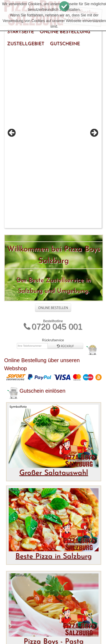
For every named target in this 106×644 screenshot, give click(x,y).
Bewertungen (25, 629)
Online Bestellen (53, 139)
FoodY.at (51, 603)
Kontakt (55, 629)
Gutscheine (65, 44)
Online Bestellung (65, 32)
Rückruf (65, 178)
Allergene (21, 637)
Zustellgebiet (26, 44)
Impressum (82, 629)
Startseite (20, 32)
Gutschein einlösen (42, 222)
